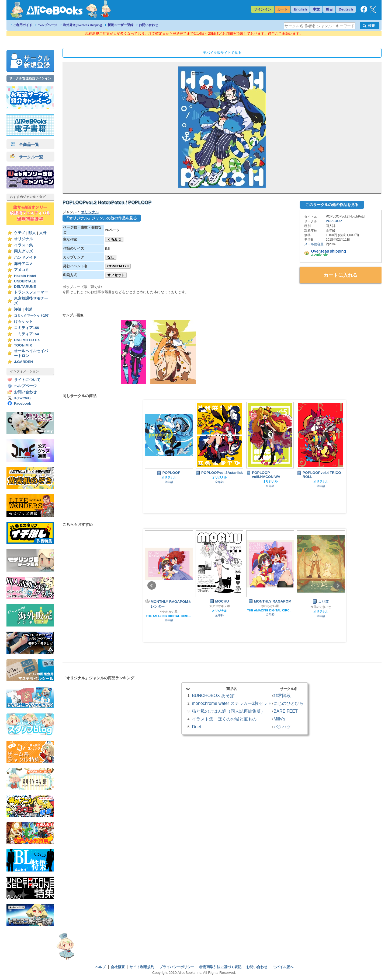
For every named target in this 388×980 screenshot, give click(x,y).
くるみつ (114, 239)
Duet (196, 727)
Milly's (279, 719)
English (300, 9)
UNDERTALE (25, 281)
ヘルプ (100, 967)
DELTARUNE (25, 287)
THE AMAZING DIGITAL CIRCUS (169, 616)
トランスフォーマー (31, 292)
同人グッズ (23, 251)
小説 (28, 309)
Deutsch (346, 9)
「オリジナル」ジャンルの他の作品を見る (101, 218)
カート (283, 9)
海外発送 (82, 25)
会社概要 (118, 967)
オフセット (116, 275)
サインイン (263, 9)
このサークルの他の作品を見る (332, 205)
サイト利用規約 (142, 967)
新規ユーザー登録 (120, 25)
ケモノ (20, 233)
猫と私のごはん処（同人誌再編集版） (228, 711)
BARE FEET (286, 711)
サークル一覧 (27, 157)
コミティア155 (27, 328)
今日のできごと (321, 607)
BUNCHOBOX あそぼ (213, 695)
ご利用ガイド (23, 25)
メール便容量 (314, 244)
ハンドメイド (25, 258)
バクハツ (282, 727)
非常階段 (282, 695)
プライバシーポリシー (177, 967)
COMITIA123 (118, 266)
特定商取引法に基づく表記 (220, 967)
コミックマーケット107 (31, 316)
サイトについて (27, 380)
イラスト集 (23, 245)
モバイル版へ (283, 967)
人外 (43, 233)
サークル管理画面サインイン (30, 78)
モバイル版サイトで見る (222, 53)
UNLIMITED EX (27, 340)
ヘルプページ (47, 25)
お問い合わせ (148, 25)
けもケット (23, 322)
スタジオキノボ (219, 606)
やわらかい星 (169, 612)
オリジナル (23, 239)
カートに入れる (341, 275)
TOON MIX (23, 345)
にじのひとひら (289, 703)
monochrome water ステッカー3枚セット (232, 703)
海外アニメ (23, 264)
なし (111, 257)
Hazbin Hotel (25, 276)
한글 (329, 9)
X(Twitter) (22, 398)
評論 (18, 309)
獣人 (32, 233)
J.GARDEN (23, 362)
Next (338, 586)
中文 (316, 9)
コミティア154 (27, 334)
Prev (152, 586)
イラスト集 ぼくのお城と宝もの (224, 719)
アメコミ (22, 270)
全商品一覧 (25, 144)
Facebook (22, 403)
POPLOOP (334, 221)
